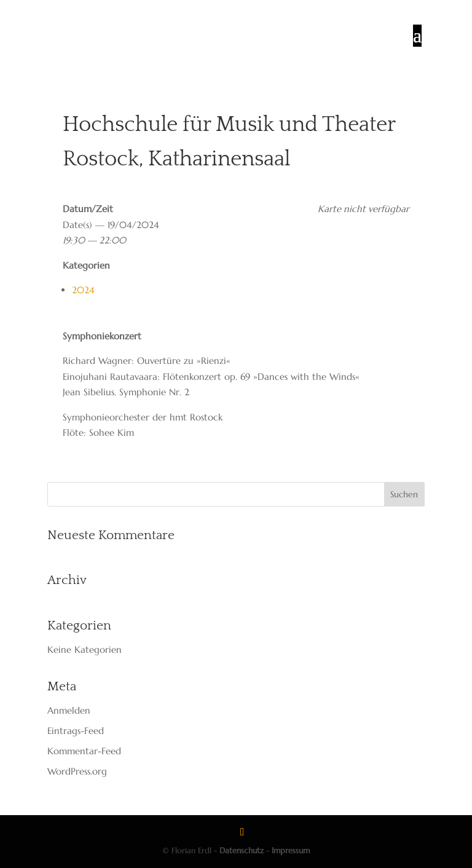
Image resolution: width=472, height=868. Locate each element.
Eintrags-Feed (76, 731)
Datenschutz (242, 850)
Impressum (291, 850)
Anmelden (69, 710)
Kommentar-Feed (84, 751)
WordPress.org (77, 771)
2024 (83, 290)
